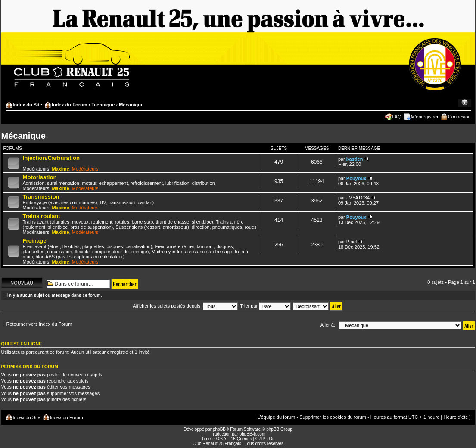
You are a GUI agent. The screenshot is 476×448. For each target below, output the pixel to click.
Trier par (265, 306)
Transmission (41, 197)
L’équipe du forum (276, 417)
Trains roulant (42, 216)
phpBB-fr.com (253, 434)
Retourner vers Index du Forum (39, 324)
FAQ (397, 117)
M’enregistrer (425, 117)
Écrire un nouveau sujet (22, 283)
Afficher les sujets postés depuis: (185, 306)
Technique (103, 105)
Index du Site (28, 105)
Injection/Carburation (51, 158)
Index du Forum (70, 105)
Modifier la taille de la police (465, 103)
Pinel (352, 242)
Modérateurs (85, 169)
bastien (355, 159)
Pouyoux (356, 178)
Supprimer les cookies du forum (333, 417)
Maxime (60, 169)
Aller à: (328, 325)
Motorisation (40, 177)
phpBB (219, 429)
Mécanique (131, 105)
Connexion (459, 117)
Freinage (35, 241)
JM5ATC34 (358, 198)
